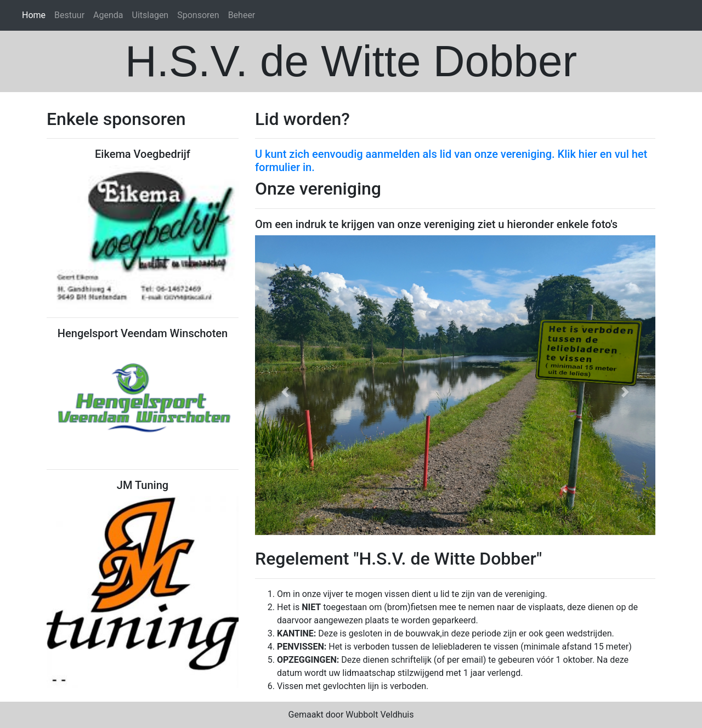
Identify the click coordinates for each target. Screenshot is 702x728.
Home (34, 15)
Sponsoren (198, 15)
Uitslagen (151, 15)
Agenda (108, 15)
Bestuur (69, 15)
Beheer (242, 15)
